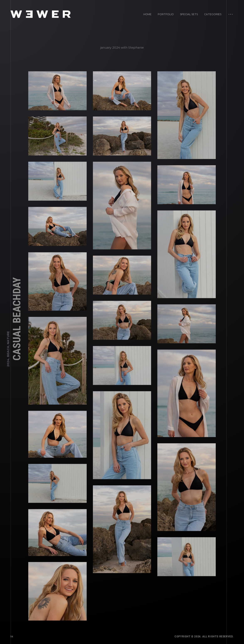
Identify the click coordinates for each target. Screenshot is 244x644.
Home (147, 14)
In (12, 637)
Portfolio (166, 14)
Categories (213, 14)
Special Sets (189, 14)
